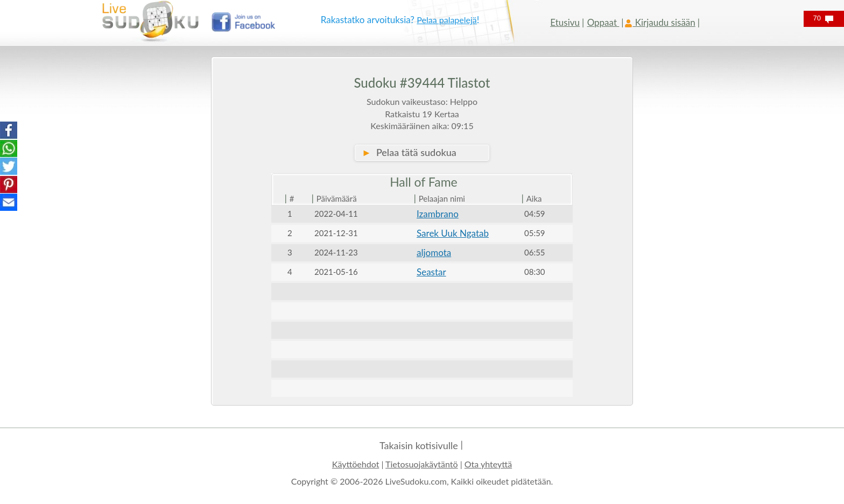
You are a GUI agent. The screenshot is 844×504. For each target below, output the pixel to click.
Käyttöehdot (356, 464)
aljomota (434, 253)
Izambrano (438, 214)
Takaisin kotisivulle (419, 445)
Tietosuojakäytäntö (422, 464)
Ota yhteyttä (488, 464)
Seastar (431, 272)
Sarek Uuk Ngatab (453, 233)
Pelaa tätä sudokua (409, 152)
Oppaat (603, 22)
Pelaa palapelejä (447, 20)
